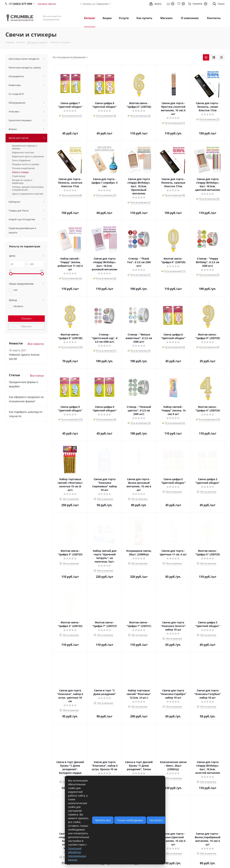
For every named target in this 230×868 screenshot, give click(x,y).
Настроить (156, 820)
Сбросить (26, 326)
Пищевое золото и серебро (26, 164)
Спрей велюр (19, 176)
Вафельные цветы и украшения (28, 157)
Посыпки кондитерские (23, 168)
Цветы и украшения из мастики (28, 194)
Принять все (103, 820)
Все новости (36, 344)
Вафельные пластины (23, 153)
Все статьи (37, 375)
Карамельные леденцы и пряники (25, 147)
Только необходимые (130, 820)
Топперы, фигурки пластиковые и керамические (28, 188)
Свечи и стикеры (20, 172)
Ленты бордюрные (21, 160)
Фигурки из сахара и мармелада (22, 182)
